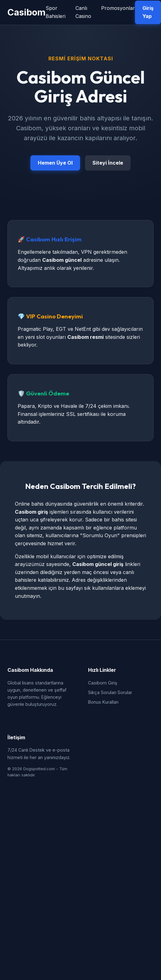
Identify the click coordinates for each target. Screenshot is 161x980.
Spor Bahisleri (56, 12)
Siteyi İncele (108, 163)
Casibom (27, 12)
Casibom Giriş (103, 683)
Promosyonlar (118, 8)
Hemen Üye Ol (55, 163)
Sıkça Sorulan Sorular (110, 692)
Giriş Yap (148, 12)
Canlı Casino (83, 12)
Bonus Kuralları (103, 702)
